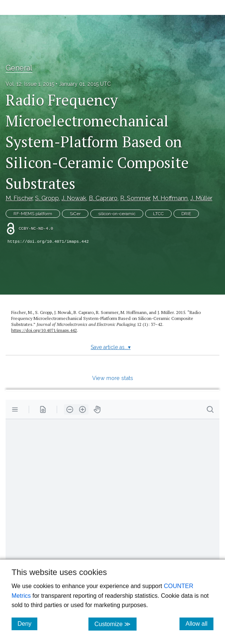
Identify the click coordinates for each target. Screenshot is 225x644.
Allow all (199, 623)
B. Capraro (103, 198)
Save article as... (111, 347)
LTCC (158, 214)
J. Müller (201, 198)
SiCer (75, 214)
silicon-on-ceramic (117, 214)
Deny (27, 623)
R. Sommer (135, 198)
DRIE (186, 214)
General (19, 68)
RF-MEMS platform (33, 214)
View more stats (113, 378)
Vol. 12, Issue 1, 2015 (30, 84)
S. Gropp (47, 198)
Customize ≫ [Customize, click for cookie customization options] (115, 624)
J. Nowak (74, 198)
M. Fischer (19, 198)
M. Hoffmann (170, 198)
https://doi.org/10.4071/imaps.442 (48, 242)
